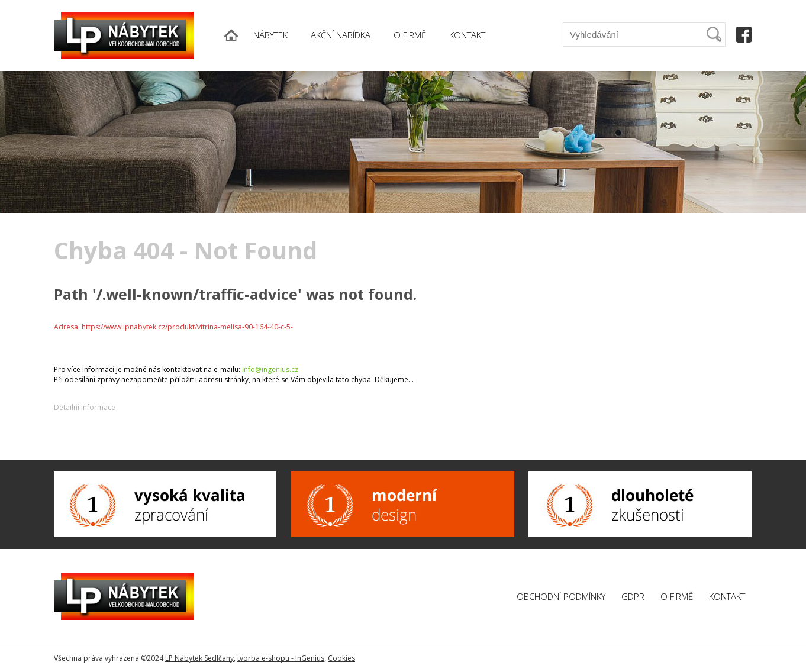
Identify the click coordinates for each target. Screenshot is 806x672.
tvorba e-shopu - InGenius (281, 658)
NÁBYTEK (270, 35)
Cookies (341, 658)
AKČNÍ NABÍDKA (341, 35)
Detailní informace (85, 407)
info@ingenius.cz (270, 369)
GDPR (633, 596)
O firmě (677, 596)
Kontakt (727, 596)
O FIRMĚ (410, 35)
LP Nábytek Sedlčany (199, 658)
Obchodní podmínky (561, 596)
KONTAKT (467, 35)
